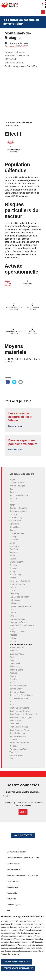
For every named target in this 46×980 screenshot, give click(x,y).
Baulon (13, 492)
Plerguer (13, 673)
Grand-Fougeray (17, 562)
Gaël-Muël (14, 552)
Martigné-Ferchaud (18, 632)
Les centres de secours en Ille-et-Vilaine (21, 417)
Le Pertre (13, 613)
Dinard (12, 530)
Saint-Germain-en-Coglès (21, 717)
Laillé (12, 609)
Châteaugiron (15, 521)
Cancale (13, 514)
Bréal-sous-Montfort (18, 511)
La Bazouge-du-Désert (19, 597)
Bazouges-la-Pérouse (19, 495)
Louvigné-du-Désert (18, 622)
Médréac (13, 635)
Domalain (14, 540)
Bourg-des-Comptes (18, 508)
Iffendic (13, 578)
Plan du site (11, 899)
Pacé (12, 657)
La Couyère (15, 603)
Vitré (11, 759)
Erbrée (12, 543)
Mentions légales (14, 905)
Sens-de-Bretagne (17, 733)
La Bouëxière (15, 600)
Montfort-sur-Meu (17, 648)
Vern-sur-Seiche (16, 755)
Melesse (13, 638)
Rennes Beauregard (18, 686)
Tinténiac (13, 740)
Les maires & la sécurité (16, 852)
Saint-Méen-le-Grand (19, 727)
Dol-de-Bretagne (17, 533)
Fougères (14, 549)
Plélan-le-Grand (16, 670)
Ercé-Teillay (15, 546)
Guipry (12, 571)
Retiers (13, 702)
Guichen (13, 565)
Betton (12, 505)
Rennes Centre (16, 689)
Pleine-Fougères (17, 667)
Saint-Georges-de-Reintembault (23, 714)
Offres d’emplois (13, 864)
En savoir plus (15, 426)
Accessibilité (12, 893)
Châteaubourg (16, 518)
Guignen (13, 568)
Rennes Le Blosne (17, 692)
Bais (11, 489)
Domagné (14, 537)
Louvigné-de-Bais (17, 619)
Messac (13, 641)
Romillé (13, 705)
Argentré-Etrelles (17, 483)
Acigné (12, 479)
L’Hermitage (15, 594)
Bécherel (13, 499)
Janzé (12, 591)
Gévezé (13, 559)
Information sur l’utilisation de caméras (22, 875)
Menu (43, 12)
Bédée (12, 502)
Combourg (14, 524)
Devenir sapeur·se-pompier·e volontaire (23, 442)
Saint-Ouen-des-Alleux (19, 730)
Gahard (13, 556)
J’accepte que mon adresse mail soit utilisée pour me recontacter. (23, 804)
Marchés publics (13, 869)
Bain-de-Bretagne (17, 486)
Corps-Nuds (15, 527)
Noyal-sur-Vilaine (17, 654)
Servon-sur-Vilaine (17, 736)
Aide (8, 911)
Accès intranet (12, 887)
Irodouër (13, 587)
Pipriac (12, 660)
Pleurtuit (13, 676)
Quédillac (14, 679)
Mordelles (14, 651)
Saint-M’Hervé (16, 721)
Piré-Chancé (15, 663)
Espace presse (13, 881)
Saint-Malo (14, 724)
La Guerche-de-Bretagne (20, 606)
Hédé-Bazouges (16, 575)
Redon (12, 682)
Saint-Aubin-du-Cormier (20, 711)
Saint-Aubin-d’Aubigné (19, 708)
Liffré (12, 616)
